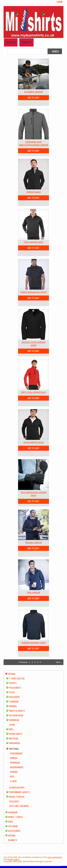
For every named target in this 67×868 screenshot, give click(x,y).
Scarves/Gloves (17, 787)
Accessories (14, 831)
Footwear (13, 826)
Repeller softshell (33, 542)
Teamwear (14, 702)
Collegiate (14, 801)
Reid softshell (33, 593)
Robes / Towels (16, 817)
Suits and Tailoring (19, 806)
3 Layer (13, 781)
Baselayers (14, 697)
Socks (12, 725)
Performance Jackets (19, 792)
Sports (13, 683)
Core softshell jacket (33, 242)
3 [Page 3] (35, 662)
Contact (26, 42)
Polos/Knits (15, 688)
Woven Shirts (16, 734)
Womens (13, 706)
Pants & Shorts (17, 711)
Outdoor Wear (16, 715)
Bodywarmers (17, 767)
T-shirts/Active (17, 678)
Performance (16, 753)
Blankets (13, 840)
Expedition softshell (33, 92)
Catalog (11, 42)
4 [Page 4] (38, 662)
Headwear (13, 812)
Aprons (12, 835)
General (14, 758)
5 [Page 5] (40, 662)
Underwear (14, 743)
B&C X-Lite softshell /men (33, 392)
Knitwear (14, 738)
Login (59, 2)
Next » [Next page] (59, 662)
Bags (11, 822)
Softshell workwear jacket (33, 643)
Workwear (14, 720)
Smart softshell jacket (33, 442)
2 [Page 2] (32, 662)
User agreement (55, 857)
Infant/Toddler (17, 797)
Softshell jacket (33, 192)
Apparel (12, 674)
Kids (11, 729)
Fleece (12, 692)
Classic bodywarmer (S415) (33, 292)
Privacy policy (13, 859)
